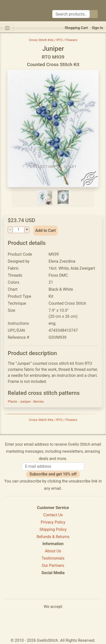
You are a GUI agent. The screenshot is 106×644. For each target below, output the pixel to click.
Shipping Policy (53, 529)
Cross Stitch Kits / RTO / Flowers (53, 40)
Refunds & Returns (53, 537)
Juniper (26, 401)
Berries (39, 401)
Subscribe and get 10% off (53, 474)
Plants (13, 401)
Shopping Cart (76, 28)
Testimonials (53, 558)
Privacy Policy (53, 522)
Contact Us (53, 515)
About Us (53, 551)
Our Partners (53, 566)
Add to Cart (45, 230)
